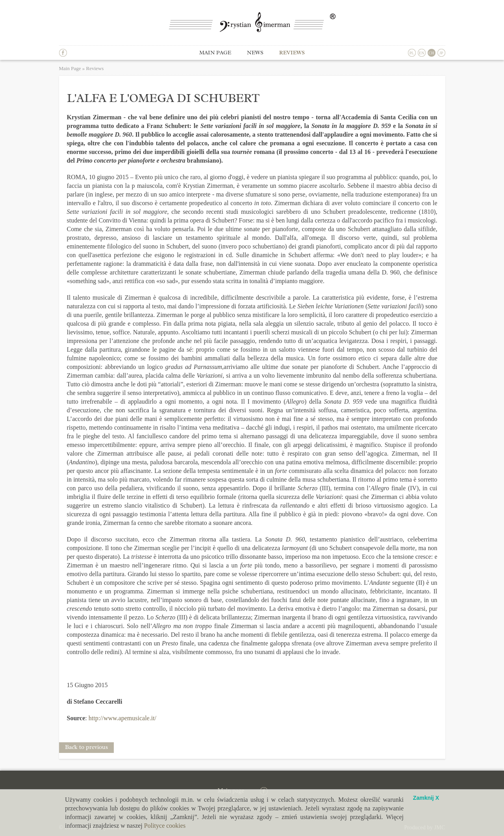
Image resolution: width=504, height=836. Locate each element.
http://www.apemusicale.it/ (122, 718)
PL (412, 53)
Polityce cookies (165, 826)
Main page (215, 53)
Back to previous (86, 747)
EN (422, 53)
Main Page (70, 68)
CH (432, 53)
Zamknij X (426, 798)
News (255, 53)
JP (441, 53)
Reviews (292, 53)
